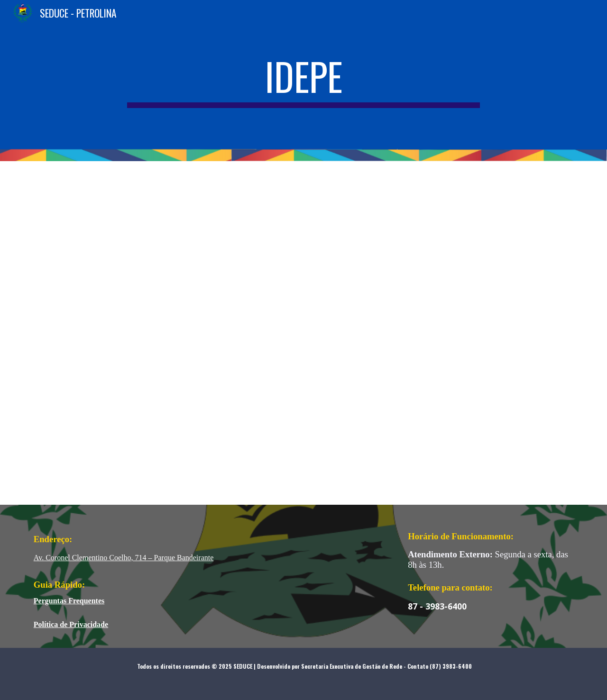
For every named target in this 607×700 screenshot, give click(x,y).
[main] (303, 81)
